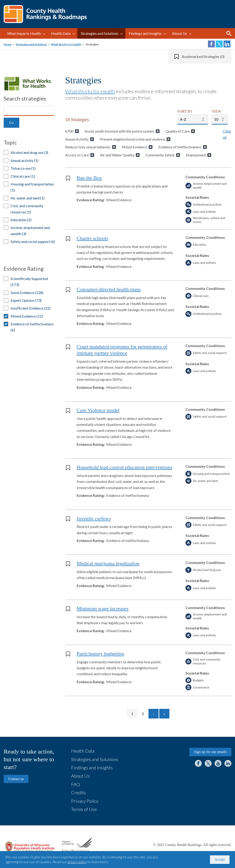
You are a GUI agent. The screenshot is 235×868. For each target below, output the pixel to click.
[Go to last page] (164, 714)
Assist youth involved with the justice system (119, 131)
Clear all (227, 134)
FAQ (76, 784)
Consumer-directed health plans (109, 289)
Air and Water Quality (117, 155)
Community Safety (160, 155)
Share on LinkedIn (227, 44)
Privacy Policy (85, 801)
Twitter (208, 763)
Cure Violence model (98, 410)
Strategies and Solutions (100, 33)
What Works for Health (66, 44)
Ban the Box (89, 178)
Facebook (198, 763)
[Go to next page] (154, 714)
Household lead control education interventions (124, 467)
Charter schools (92, 238)
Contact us (16, 779)
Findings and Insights (145, 33)
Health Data (61, 33)
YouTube (218, 763)
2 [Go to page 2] (145, 714)
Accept (220, 859)
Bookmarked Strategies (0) (203, 56)
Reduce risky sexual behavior (88, 147)
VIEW (216, 111)
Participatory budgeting (100, 654)
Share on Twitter (219, 44)
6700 (69, 131)
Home (8, 44)
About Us (179, 33)
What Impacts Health (24, 33)
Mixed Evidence (134, 147)
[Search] (29, 111)
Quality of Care (178, 131)
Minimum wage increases (103, 608)
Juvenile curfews (94, 518)
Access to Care (77, 155)
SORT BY (185, 111)
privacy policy (77, 862)
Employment (196, 155)
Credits (78, 792)
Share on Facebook (211, 44)
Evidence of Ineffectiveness (180, 147)
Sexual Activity (77, 139)
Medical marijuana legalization (108, 563)
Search (229, 33)
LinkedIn (228, 763)
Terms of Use (84, 809)
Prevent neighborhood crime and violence (132, 139)
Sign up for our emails (210, 752)
